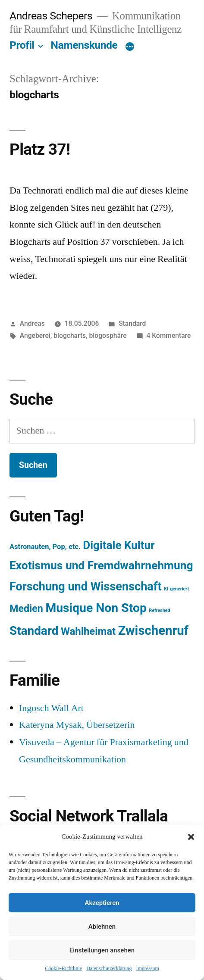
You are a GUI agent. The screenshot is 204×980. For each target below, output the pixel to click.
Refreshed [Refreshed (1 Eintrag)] (159, 610)
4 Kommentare (168, 336)
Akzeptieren (102, 903)
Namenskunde (84, 45)
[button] (191, 837)
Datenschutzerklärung (109, 969)
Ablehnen (102, 927)
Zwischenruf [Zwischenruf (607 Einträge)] (153, 630)
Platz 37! (40, 149)
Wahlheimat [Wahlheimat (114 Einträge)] (88, 631)
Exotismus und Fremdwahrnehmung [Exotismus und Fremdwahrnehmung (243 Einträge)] (101, 565)
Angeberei (35, 336)
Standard (132, 323)
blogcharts (70, 336)
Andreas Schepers (52, 16)
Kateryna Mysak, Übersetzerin (77, 725)
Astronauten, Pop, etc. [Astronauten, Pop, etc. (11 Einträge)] (45, 547)
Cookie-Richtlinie (63, 969)
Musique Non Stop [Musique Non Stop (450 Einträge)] (96, 608)
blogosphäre (108, 336)
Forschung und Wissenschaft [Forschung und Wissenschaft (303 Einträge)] (86, 587)
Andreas (32, 323)
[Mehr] (130, 47)
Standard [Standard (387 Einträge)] (34, 631)
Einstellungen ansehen (102, 950)
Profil (22, 45)
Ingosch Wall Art (51, 708)
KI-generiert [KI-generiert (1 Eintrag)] (176, 589)
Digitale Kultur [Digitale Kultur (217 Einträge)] (119, 545)
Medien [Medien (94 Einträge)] (26, 609)
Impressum (147, 969)
